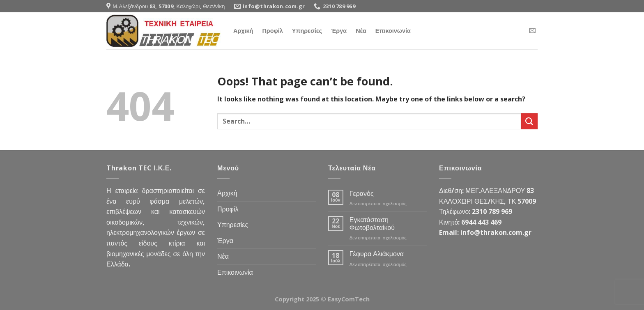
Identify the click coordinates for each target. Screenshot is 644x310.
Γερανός (362, 194)
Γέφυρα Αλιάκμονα (377, 254)
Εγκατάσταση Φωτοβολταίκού (372, 224)
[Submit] (529, 121)
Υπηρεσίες (307, 31)
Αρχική (243, 31)
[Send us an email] (532, 31)
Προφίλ (272, 31)
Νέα (361, 31)
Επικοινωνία (393, 31)
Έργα (339, 31)
